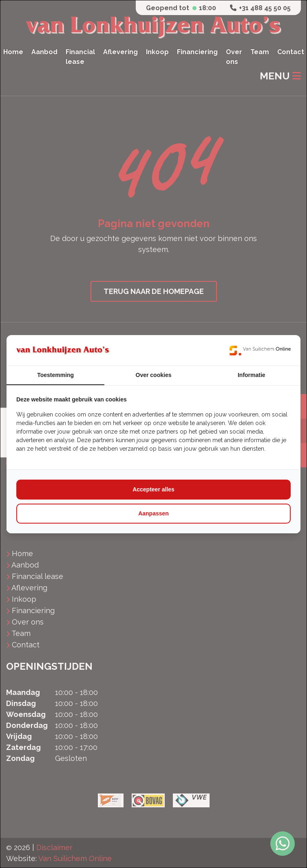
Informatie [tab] (252, 375)
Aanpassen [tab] (153, 513)
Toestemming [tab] (55, 375)
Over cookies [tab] (154, 375)
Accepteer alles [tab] (153, 489)
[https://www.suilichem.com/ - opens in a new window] (260, 350)
